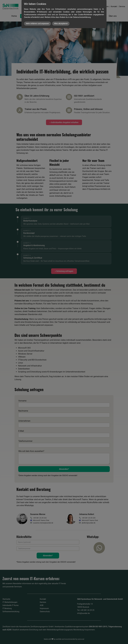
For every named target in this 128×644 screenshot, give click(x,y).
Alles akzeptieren (61, 24)
